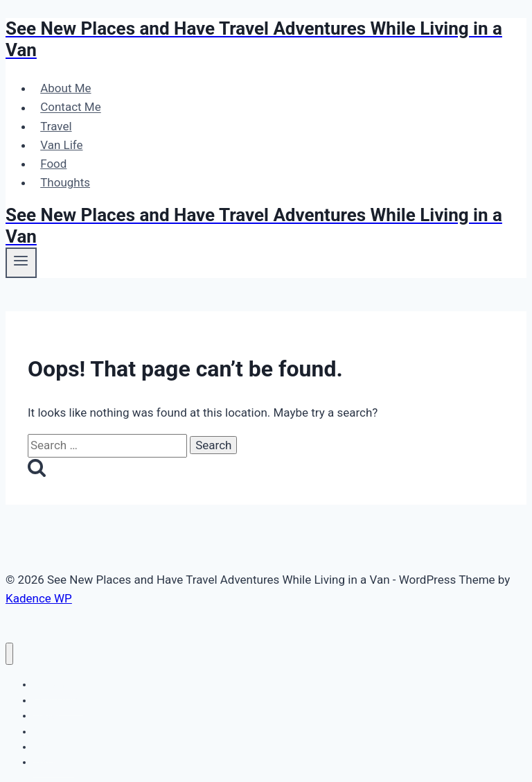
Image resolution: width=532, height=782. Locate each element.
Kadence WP (39, 598)
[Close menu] (9, 654)
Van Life (61, 145)
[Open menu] (21, 263)
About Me (65, 88)
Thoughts (65, 182)
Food (53, 164)
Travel (56, 126)
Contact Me (71, 107)
